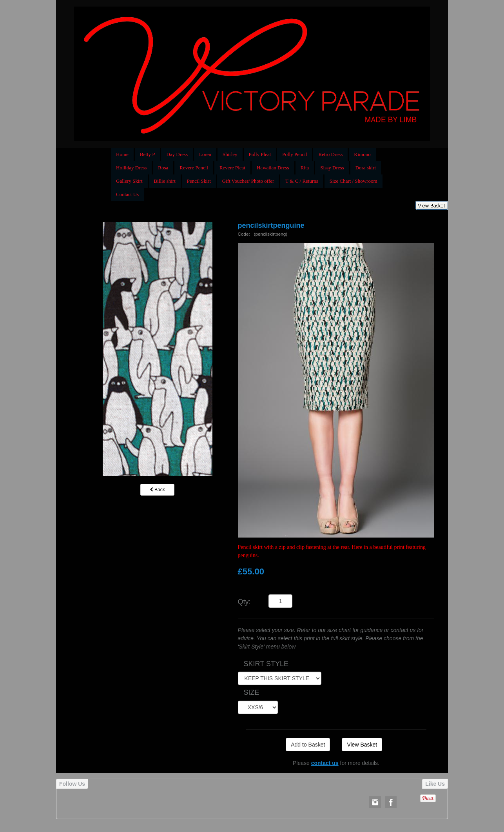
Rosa (163, 168)
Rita (305, 168)
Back (158, 490)
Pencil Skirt (199, 181)
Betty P (148, 154)
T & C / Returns (302, 181)
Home (122, 154)
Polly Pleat (260, 154)
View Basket (362, 745)
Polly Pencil (295, 154)
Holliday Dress (131, 168)
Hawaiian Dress (273, 168)
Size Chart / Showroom (354, 181)
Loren (205, 154)
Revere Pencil (194, 168)
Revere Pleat (232, 168)
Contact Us (127, 194)
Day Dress (177, 154)
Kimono (362, 154)
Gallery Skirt (129, 181)
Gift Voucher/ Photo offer (248, 181)
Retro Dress (330, 154)
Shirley (230, 154)
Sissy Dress (332, 168)
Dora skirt (366, 168)
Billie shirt (165, 181)
